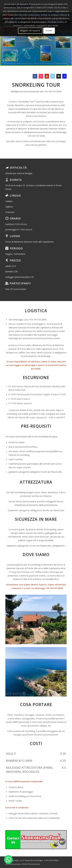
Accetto (49, 31)
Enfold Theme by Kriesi (31, 864)
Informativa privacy (13, 864)
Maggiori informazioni (30, 31)
